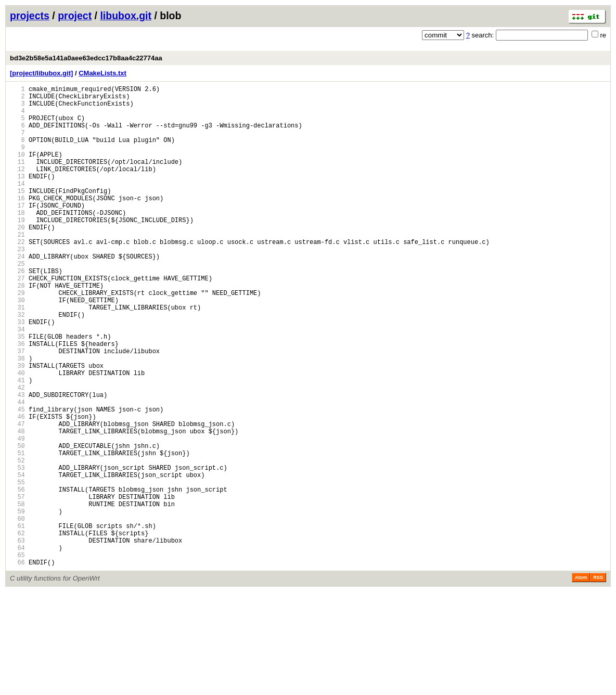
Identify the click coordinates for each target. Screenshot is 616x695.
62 (17, 630)
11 (17, 179)
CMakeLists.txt (102, 73)
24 (17, 294)
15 (17, 214)
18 (17, 241)
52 (17, 541)
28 (17, 329)
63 (17, 639)
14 (17, 205)
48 (17, 506)
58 (17, 594)
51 (17, 532)
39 (17, 426)
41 (17, 444)
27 (17, 320)
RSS (598, 680)
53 (17, 550)
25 (17, 303)
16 (17, 223)
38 (17, 417)
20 (17, 258)
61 (17, 621)
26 (17, 311)
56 (17, 577)
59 (17, 603)
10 (17, 170)
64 (17, 647)
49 (17, 515)
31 (17, 356)
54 (17, 559)
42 (17, 453)
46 (17, 488)
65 (17, 656)
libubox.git (126, 16)
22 (17, 276)
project (75, 16)
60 (17, 612)
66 (17, 665)
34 (17, 382)
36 (17, 400)
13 (17, 196)
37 (17, 409)
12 (17, 188)
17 (17, 232)
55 (17, 568)
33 (17, 373)
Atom (581, 680)
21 (17, 267)
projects (30, 16)
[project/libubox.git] (41, 73)
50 (17, 524)
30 (17, 347)
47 (17, 497)
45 (17, 479)
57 (17, 585)
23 (17, 285)
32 (17, 364)
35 (17, 391)
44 (17, 471)
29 (17, 338)
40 (17, 435)
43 (17, 462)
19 (17, 249)
